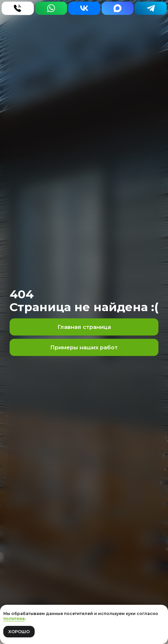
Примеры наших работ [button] (84, 347)
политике (14, 618)
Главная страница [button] (84, 327)
